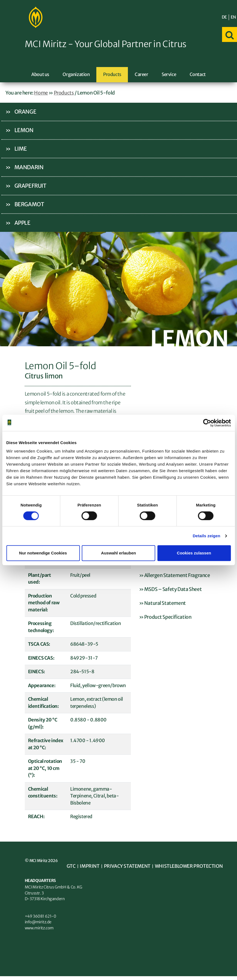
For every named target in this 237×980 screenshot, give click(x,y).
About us (40, 75)
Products (112, 75)
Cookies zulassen (194, 553)
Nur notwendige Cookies (43, 553)
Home (41, 93)
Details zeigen (206, 536)
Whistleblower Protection (193, 867)
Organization (76, 75)
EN (233, 17)
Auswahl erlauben (118, 553)
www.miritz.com (40, 931)
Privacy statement (129, 867)
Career (141, 75)
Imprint (90, 867)
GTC (71, 867)
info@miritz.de (39, 925)
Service (169, 75)
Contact (198, 75)
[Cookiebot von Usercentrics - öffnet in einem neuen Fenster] (207, 423)
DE (224, 17)
